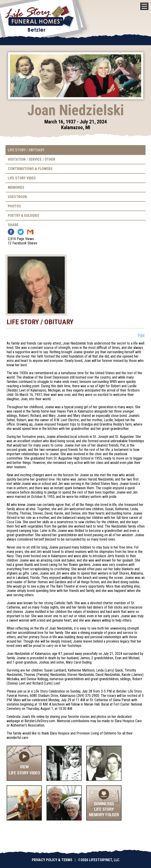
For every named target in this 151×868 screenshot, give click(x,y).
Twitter (21, 232)
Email (30, 232)
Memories (16, 187)
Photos (14, 206)
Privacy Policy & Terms (52, 860)
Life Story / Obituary (26, 150)
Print (141, 335)
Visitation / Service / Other (31, 159)
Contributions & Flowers (30, 169)
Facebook (11, 232)
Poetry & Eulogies (23, 216)
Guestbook (17, 197)
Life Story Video (22, 178)
